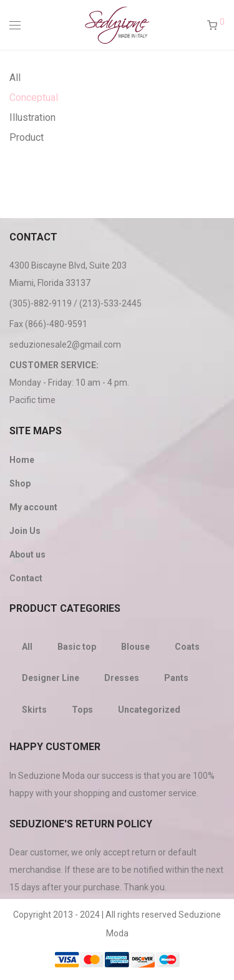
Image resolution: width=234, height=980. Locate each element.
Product (27, 137)
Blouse (135, 647)
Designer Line (51, 678)
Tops (82, 710)
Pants (176, 678)
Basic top (77, 647)
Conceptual (34, 98)
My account (33, 507)
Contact (26, 578)
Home (22, 460)
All (15, 78)
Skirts (34, 710)
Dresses (122, 678)
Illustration (32, 117)
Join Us (25, 531)
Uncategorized (149, 710)
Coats (187, 647)
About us (27, 554)
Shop (20, 483)
